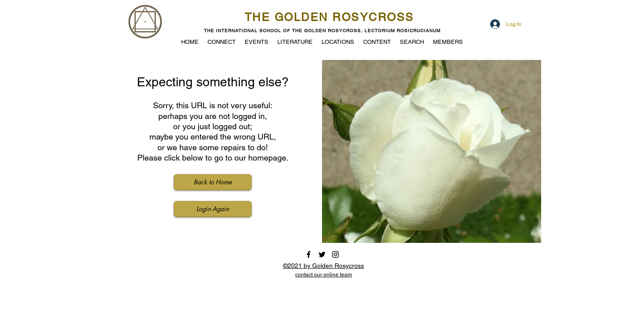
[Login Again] (213, 209)
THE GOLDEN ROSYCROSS (329, 17)
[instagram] (335, 254)
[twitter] (322, 254)
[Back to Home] (213, 182)
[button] (256, 41)
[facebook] (309, 254)
